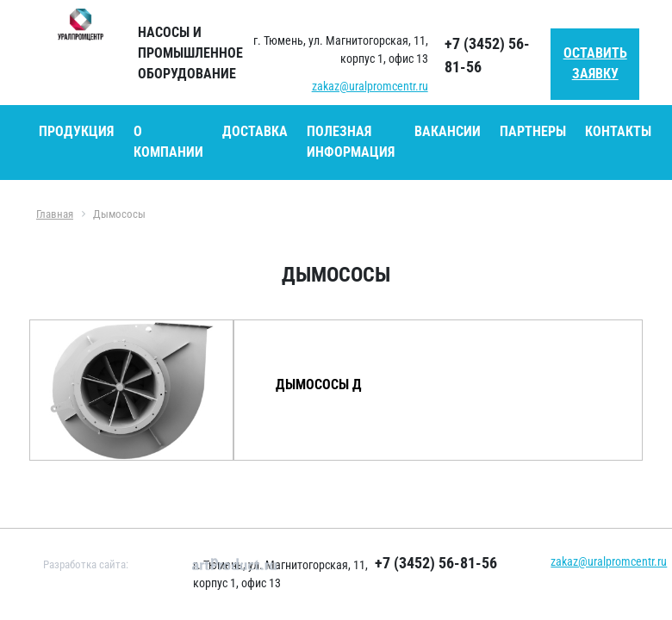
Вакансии (448, 131)
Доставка (255, 131)
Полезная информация (351, 142)
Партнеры (533, 131)
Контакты (618, 131)
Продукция (76, 131)
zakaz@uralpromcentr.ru (370, 86)
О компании (168, 142)
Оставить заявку (595, 63)
